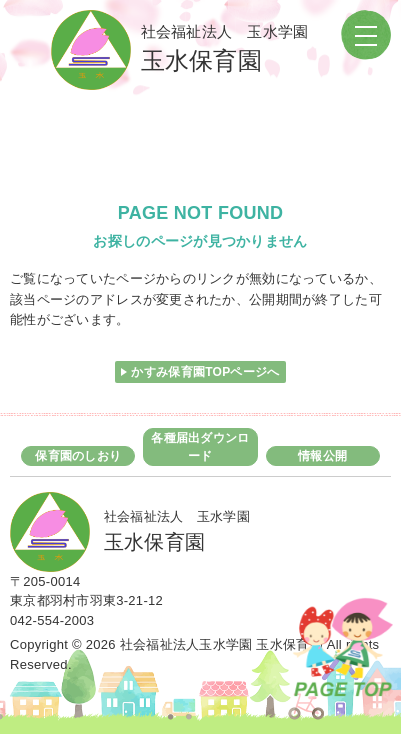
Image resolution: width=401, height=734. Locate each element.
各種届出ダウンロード (200, 447)
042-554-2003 (52, 620)
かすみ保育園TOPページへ (205, 372)
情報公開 (322, 456)
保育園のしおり (78, 456)
